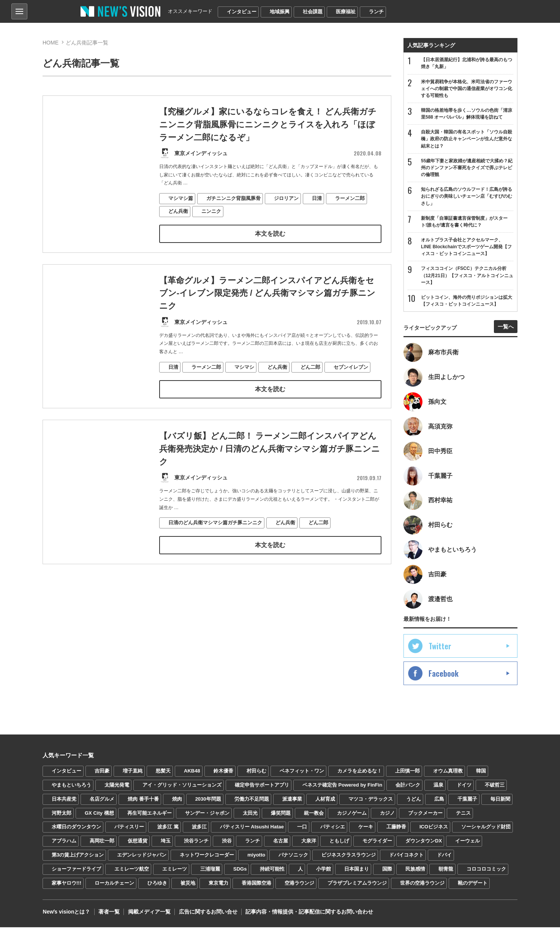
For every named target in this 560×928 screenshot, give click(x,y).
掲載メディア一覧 (149, 913)
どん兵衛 (178, 210)
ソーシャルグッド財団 (486, 828)
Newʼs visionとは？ (66, 913)
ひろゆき (157, 884)
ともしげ (339, 842)
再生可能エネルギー (149, 814)
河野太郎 (62, 814)
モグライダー (377, 842)
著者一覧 (109, 913)
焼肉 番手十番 (143, 800)
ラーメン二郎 (350, 198)
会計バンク (408, 786)
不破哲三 (495, 786)
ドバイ (444, 856)
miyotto (256, 856)
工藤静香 (396, 828)
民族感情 (415, 870)
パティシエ (333, 828)
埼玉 (166, 842)
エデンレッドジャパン (142, 856)
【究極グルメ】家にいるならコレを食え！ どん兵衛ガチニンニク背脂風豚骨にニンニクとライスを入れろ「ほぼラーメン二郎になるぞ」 (268, 125)
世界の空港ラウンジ (422, 884)
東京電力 (218, 884)
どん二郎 (310, 380)
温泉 (438, 786)
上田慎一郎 (407, 772)
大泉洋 (309, 842)
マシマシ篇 (181, 198)
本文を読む (270, 233)
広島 (439, 800)
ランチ (376, 12)
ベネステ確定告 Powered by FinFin (342, 786)
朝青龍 (446, 870)
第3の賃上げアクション (78, 856)
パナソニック (293, 856)
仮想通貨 (138, 842)
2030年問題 (208, 800)
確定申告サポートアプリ (262, 786)
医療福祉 (346, 12)
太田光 (250, 814)
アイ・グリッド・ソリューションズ (182, 786)
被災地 (188, 884)
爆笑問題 (281, 814)
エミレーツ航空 (132, 870)
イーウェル (467, 842)
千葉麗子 (467, 800)
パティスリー (129, 828)
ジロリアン (286, 198)
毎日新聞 (500, 800)
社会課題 (313, 12)
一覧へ (506, 327)
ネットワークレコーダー (207, 856)
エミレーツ (175, 870)
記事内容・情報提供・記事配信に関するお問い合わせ (308, 913)
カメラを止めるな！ (360, 772)
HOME (51, 43)
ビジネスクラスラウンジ (349, 856)
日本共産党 (64, 800)
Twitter (440, 647)
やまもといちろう (71, 786)
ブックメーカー (425, 814)
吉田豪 (102, 772)
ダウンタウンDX (424, 842)
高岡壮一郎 (102, 842)
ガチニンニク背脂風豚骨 (233, 198)
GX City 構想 (99, 814)
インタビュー (242, 12)
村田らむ (256, 772)
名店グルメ (102, 800)
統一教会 (314, 814)
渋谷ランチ (196, 842)
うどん (414, 800)
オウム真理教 (448, 772)
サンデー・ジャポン (207, 814)
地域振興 (280, 12)
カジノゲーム (352, 814)
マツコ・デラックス (371, 800)
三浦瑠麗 (210, 870)
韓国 (481, 772)
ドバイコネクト (406, 856)
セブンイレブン (351, 380)
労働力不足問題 (252, 800)
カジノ (387, 814)
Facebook (444, 674)
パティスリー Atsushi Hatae (252, 828)
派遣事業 (292, 800)
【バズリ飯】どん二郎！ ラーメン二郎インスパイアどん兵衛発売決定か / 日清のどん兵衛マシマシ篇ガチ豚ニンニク (270, 462)
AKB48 (192, 772)
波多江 (199, 828)
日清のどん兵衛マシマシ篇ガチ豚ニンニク (215, 535)
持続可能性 (272, 870)
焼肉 (177, 800)
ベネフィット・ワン (302, 772)
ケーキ (366, 828)
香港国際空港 (256, 884)
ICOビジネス (434, 828)
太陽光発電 (117, 786)
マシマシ (244, 380)
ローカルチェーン (114, 884)
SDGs (240, 870)
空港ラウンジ (299, 884)
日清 (317, 198)
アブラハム (64, 842)
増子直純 (133, 772)
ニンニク (211, 210)
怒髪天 (163, 772)
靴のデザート (473, 884)
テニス (463, 814)
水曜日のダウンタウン (76, 828)
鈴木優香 (223, 772)
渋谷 (227, 842)
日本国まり (357, 870)
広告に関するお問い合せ (207, 913)
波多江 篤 (168, 828)
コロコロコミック (486, 870)
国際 (387, 870)
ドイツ (464, 786)
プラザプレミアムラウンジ (357, 884)
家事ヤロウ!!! (66, 884)
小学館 (324, 870)
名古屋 (281, 842)
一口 (302, 828)
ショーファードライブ (76, 870)
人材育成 (325, 800)
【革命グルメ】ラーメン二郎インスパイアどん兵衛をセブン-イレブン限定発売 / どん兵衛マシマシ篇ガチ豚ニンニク (267, 307)
